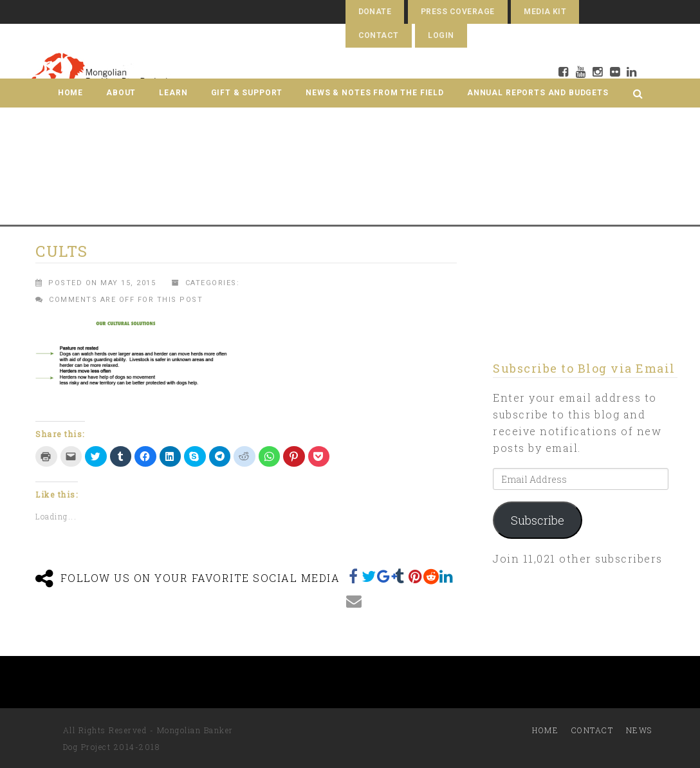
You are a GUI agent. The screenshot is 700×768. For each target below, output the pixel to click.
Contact (379, 35)
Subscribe (538, 520)
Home (70, 93)
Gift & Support (247, 93)
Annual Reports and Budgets (538, 93)
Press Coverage (458, 12)
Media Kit (545, 12)
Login (441, 35)
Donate (375, 12)
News (639, 730)
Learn (173, 93)
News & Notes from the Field (375, 93)
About (121, 93)
